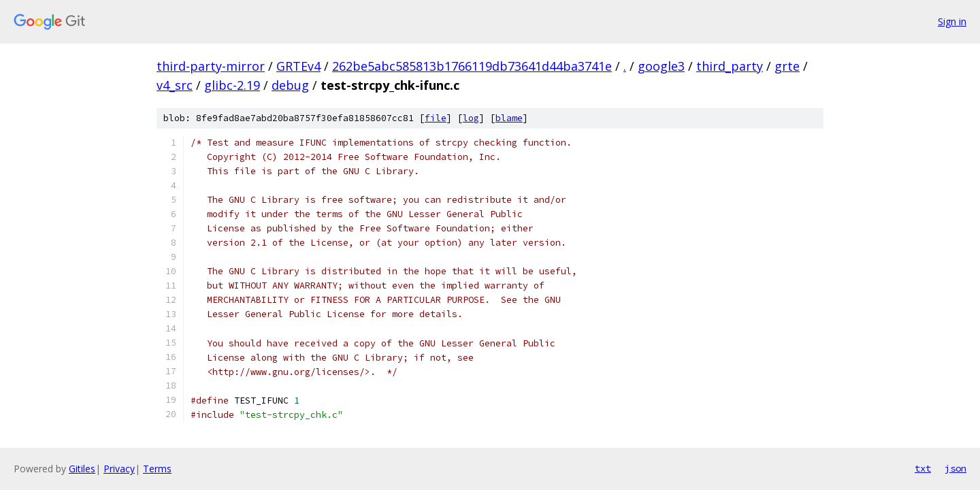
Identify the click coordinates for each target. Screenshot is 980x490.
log (471, 118)
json (955, 468)
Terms (157, 469)
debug (290, 85)
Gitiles (82, 469)
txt (923, 468)
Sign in (952, 21)
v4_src (175, 85)
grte (787, 66)
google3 (661, 66)
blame (509, 118)
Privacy (119, 469)
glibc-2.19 (232, 85)
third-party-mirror (211, 66)
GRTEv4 (298, 66)
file (436, 118)
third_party (730, 66)
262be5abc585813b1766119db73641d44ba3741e (472, 66)
